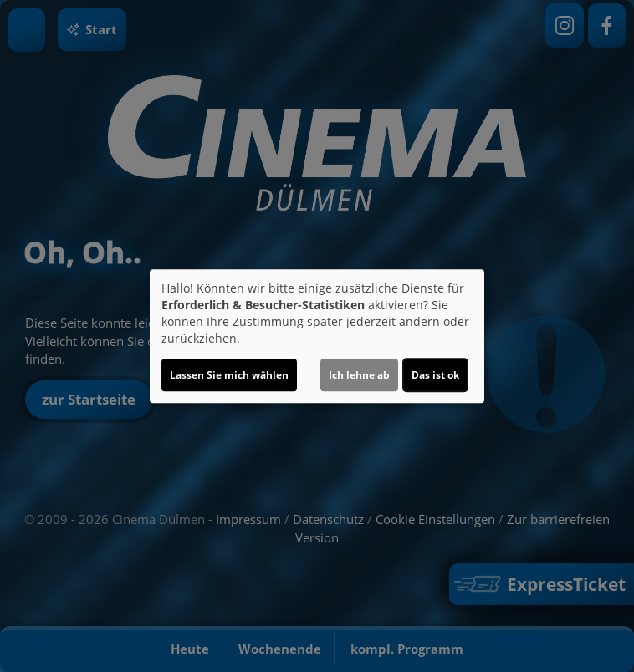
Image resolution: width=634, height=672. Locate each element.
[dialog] (317, 336)
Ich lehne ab (359, 375)
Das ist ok (435, 375)
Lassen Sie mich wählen (229, 375)
